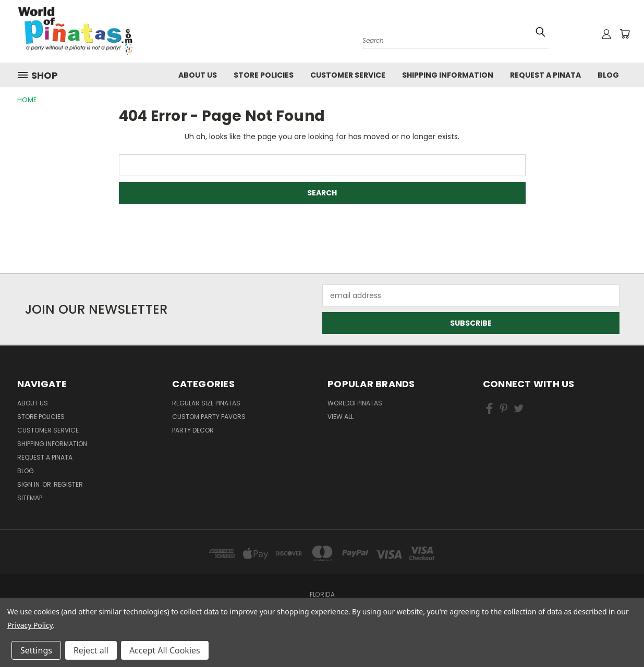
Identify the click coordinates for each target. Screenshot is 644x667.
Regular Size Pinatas (206, 403)
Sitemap (30, 498)
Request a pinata (545, 75)
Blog (608, 75)
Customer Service (348, 75)
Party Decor (193, 430)
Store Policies (264, 75)
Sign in (29, 484)
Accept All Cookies (165, 650)
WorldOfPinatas (355, 403)
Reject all (91, 650)
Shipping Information (448, 75)
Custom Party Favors (209, 417)
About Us (198, 75)
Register (68, 484)
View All (341, 417)
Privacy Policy (30, 625)
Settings (36, 650)
